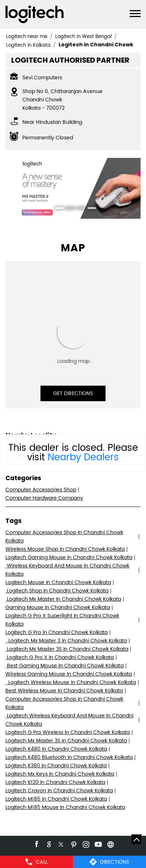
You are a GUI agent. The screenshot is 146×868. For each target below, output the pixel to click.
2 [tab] (68, 209)
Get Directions (73, 393)
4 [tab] (89, 209)
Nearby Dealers (83, 458)
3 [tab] (78, 209)
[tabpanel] (73, 188)
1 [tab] (57, 209)
